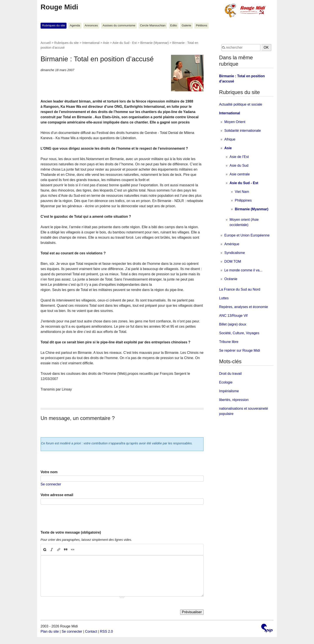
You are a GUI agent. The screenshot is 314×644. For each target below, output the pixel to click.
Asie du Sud (239, 165)
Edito (174, 25)
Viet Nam (242, 192)
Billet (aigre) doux (233, 324)
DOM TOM (233, 261)
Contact (91, 631)
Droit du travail (230, 374)
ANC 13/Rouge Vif (233, 316)
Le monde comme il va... (243, 270)
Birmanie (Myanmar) (154, 43)
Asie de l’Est (239, 157)
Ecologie (226, 382)
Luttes (224, 298)
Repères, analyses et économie (244, 307)
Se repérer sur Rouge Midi (240, 350)
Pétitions (201, 25)
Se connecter (51, 484)
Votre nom (49, 472)
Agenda (75, 25)
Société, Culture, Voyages (239, 333)
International (91, 43)
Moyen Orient (235, 122)
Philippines (243, 200)
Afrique (230, 139)
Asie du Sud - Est (125, 43)
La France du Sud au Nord (240, 289)
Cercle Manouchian (153, 25)
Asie (106, 43)
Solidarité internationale (243, 131)
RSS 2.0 (106, 631)
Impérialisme (229, 391)
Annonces (91, 25)
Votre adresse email (57, 495)
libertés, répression (234, 400)
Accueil (46, 43)
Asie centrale (240, 174)
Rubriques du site (54, 25)
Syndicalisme (235, 253)
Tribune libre (229, 342)
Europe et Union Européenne (247, 235)
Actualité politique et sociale (241, 104)
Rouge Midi (59, 7)
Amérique (232, 244)
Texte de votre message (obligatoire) (71, 532)
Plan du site (50, 631)
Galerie (186, 25)
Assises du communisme (119, 25)
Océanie (231, 279)
